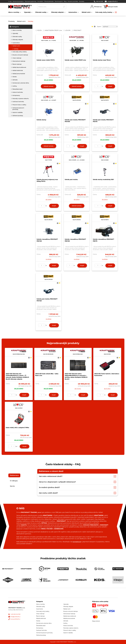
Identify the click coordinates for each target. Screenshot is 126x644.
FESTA (39, 30)
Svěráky (31, 21)
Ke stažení (40, 1)
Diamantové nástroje (19, 61)
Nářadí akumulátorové (19, 67)
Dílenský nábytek (18, 40)
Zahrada (15, 80)
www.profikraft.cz (15, 619)
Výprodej (15, 33)
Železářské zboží (17, 89)
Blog (65, 1)
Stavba (15, 77)
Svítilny (15, 86)
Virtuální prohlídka (73, 1)
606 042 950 (99, 1)
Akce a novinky (17, 30)
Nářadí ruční (21, 21)
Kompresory (16, 95)
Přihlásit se (98, 7)
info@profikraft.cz (111, 1)
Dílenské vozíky (17, 37)
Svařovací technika (18, 102)
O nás (10, 1)
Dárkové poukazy (18, 116)
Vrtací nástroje (17, 58)
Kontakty (82, 1)
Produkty (12, 21)
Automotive (16, 43)
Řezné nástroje (17, 64)
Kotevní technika (18, 92)
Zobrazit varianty (49, 86)
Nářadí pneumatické (19, 74)
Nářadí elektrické (18, 70)
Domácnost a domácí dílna (21, 83)
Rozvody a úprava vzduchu (21, 99)
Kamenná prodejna (18, 1)
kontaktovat (77, 542)
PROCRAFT (77, 30)
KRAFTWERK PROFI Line (53, 30)
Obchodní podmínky (30, 1)
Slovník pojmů (59, 1)
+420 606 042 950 (15, 614)
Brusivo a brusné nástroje (20, 55)
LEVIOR (67, 30)
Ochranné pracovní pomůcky (18, 109)
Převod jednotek (49, 1)
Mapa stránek (96, 621)
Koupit (110, 86)
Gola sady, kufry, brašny (20, 52)
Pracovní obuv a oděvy (19, 105)
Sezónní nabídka (18, 112)
